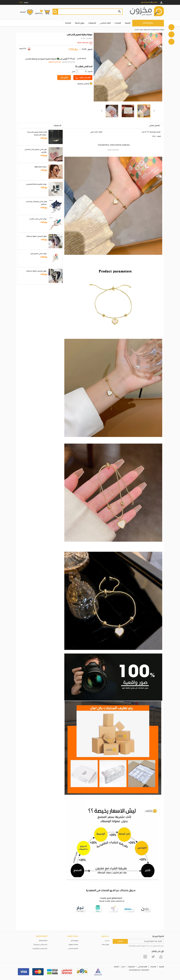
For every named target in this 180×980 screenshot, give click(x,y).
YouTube (161, 957)
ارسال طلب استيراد (83, 43)
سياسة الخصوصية (73, 945)
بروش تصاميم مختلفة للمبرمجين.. (37, 184)
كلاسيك (137, 30)
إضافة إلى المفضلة (83, 84)
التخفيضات (92, 23)
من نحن (107, 941)
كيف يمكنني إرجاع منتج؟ (40, 945)
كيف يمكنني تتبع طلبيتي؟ (40, 949)
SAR (84, 49)
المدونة (68, 23)
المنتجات (118, 23)
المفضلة (23, 12)
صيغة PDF (25, 49)
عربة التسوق (39, 12)
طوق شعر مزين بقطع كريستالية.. (37, 236)
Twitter (153, 957)
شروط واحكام (75, 941)
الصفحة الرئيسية (155, 30)
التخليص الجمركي (73, 949)
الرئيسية (128, 23)
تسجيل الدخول (146, 2)
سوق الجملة (80, 23)
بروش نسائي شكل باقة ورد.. (38, 219)
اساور (141, 30)
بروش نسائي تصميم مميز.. (39, 254)
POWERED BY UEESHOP (139, 970)
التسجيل (154, 2)
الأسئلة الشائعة (43, 941)
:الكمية (90, 72)
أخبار (123, 967)
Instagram (145, 957)
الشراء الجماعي (105, 23)
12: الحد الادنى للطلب (84, 67)
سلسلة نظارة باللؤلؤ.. (41, 167)
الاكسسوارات (147, 30)
